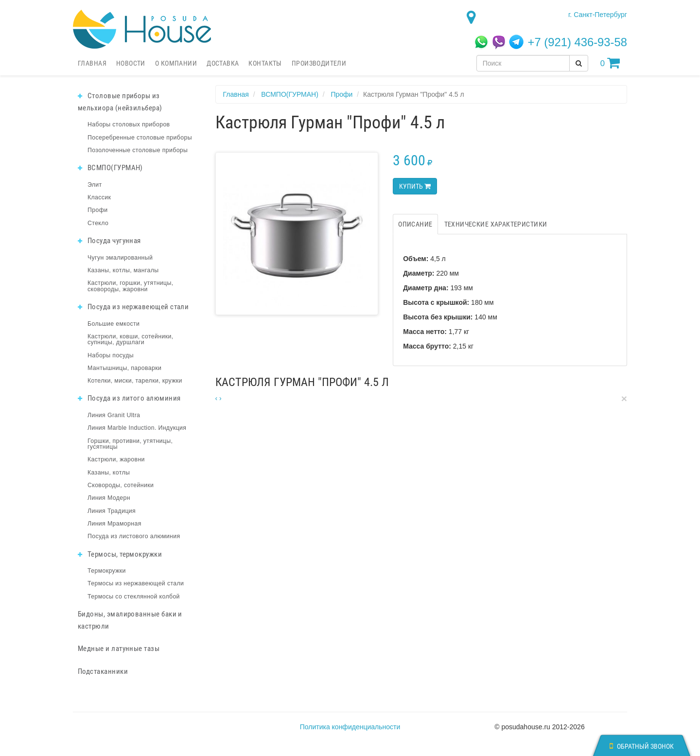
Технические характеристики (496, 224)
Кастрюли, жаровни (116, 459)
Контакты (265, 63)
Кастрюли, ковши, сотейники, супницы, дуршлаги (130, 339)
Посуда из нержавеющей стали (133, 307)
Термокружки (107, 571)
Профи (97, 210)
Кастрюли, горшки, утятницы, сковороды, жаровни (131, 286)
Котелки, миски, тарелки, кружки (135, 381)
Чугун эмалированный (120, 258)
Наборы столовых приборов (129, 124)
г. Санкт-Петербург (598, 15)
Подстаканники (103, 671)
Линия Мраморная (114, 524)
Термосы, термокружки (120, 554)
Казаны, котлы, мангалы (123, 270)
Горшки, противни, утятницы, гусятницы (130, 444)
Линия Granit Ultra (114, 415)
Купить (415, 186)
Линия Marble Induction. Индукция (137, 428)
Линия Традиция (112, 511)
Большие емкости (114, 324)
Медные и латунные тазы (119, 649)
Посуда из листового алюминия (134, 536)
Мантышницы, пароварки (124, 368)
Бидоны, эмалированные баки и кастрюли (130, 620)
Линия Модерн (109, 498)
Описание (415, 224)
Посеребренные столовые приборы (140, 138)
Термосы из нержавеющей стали (136, 583)
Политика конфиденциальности (350, 727)
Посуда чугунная (109, 241)
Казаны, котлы (109, 473)
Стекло (98, 223)
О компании (176, 63)
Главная (92, 63)
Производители (319, 63)
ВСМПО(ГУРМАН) (110, 168)
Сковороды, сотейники (121, 485)
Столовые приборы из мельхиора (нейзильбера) (120, 102)
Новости (131, 63)
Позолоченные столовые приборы (138, 150)
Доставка (223, 63)
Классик (99, 197)
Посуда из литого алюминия (129, 398)
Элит (95, 185)
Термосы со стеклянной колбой (134, 597)
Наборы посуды (111, 355)
